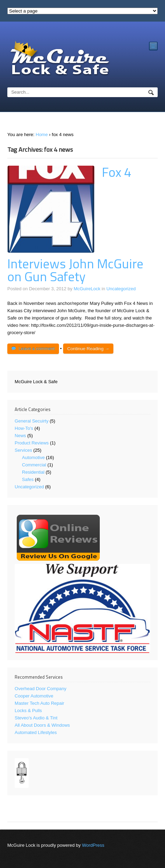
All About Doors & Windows (42, 725)
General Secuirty (32, 421)
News (20, 436)
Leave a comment (36, 349)
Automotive (33, 457)
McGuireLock (87, 289)
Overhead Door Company (40, 689)
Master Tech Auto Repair (39, 703)
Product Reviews (32, 443)
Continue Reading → (88, 349)
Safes (28, 479)
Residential (33, 472)
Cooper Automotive (34, 696)
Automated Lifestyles (36, 732)
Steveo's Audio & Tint (36, 718)
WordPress (93, 845)
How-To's (24, 428)
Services (23, 450)
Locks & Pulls (28, 711)
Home (42, 135)
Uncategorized (121, 289)
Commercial (34, 465)
